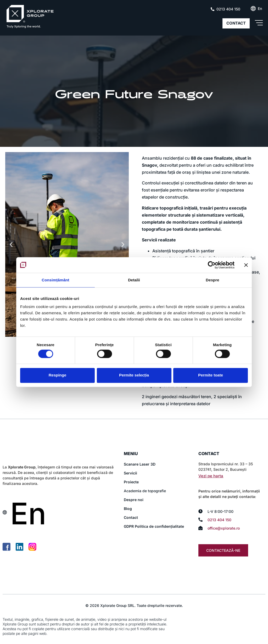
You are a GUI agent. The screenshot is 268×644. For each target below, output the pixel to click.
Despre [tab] (212, 280)
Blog (128, 509)
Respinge (58, 375)
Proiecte (131, 482)
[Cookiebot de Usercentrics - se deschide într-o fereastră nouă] (212, 265)
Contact (131, 517)
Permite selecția (134, 375)
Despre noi (134, 500)
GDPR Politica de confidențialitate (154, 526)
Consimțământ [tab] (55, 280)
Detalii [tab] (134, 280)
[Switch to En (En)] (260, 9)
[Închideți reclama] (246, 265)
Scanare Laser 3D (140, 464)
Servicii (130, 473)
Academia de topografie (145, 491)
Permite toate (211, 375)
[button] (11, 244)
